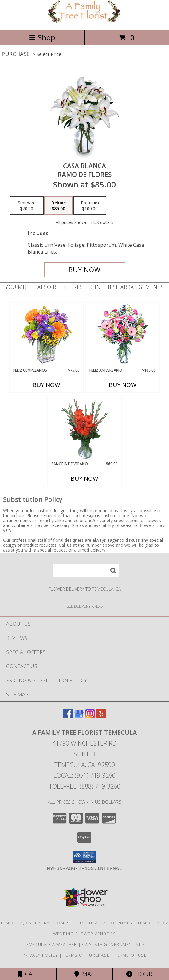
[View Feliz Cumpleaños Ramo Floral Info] (47, 335)
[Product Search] (86, 571)
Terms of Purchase (86, 955)
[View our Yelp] (101, 716)
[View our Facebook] (68, 716)
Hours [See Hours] (141, 974)
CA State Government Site (114, 944)
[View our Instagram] (90, 716)
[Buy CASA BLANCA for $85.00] (85, 270)
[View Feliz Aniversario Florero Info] (123, 335)
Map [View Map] (84, 974)
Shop (42, 37)
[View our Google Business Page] (79, 716)
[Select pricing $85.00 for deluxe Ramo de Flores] (59, 206)
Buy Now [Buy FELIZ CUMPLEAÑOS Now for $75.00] (46, 385)
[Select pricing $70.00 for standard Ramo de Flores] (27, 206)
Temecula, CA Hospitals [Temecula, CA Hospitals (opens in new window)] (104, 923)
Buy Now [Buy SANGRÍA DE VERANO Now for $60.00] (84, 478)
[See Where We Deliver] (84, 606)
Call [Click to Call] (28, 974)
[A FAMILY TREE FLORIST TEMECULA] (84, 21)
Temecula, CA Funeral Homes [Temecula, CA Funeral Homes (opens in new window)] (35, 923)
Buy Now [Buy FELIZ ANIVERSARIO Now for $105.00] (123, 385)
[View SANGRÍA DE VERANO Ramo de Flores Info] (85, 429)
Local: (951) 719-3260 (84, 775)
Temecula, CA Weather (50, 944)
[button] (85, 857)
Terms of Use (131, 955)
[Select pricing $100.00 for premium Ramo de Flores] (90, 206)
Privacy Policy (40, 955)
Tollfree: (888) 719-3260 (85, 786)
